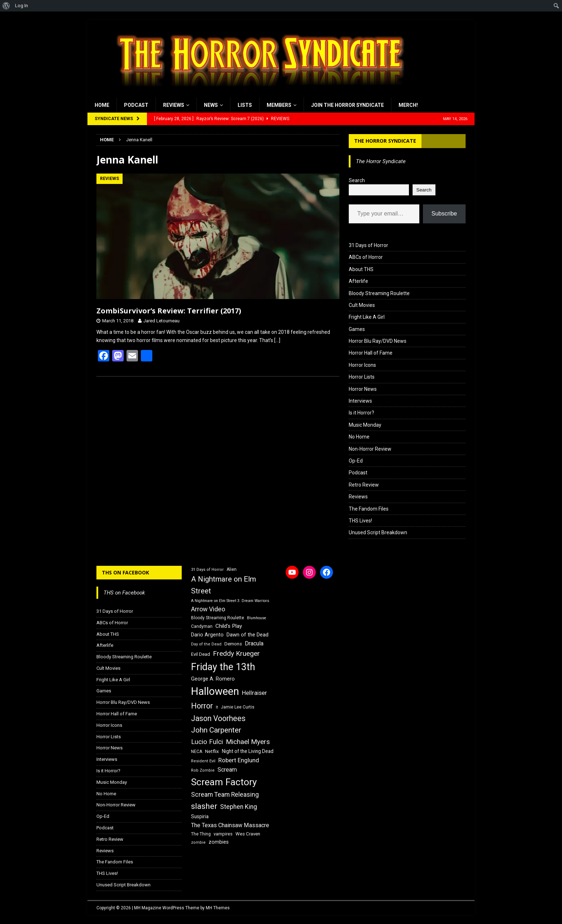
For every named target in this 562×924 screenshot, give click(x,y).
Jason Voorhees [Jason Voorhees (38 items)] (218, 718)
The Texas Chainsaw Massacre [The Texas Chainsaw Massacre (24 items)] (230, 825)
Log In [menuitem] (22, 6)
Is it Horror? (361, 413)
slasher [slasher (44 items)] (204, 806)
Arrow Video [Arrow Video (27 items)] (208, 609)
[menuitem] (6, 6)
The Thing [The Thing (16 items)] (201, 834)
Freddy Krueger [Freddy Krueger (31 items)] (236, 653)
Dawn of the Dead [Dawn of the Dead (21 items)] (247, 635)
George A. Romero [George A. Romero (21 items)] (213, 679)
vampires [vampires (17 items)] (223, 834)
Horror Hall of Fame (371, 353)
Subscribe (444, 214)
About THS (361, 269)
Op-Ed (356, 461)
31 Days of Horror (368, 245)
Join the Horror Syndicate (347, 105)
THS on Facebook (125, 572)
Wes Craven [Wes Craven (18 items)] (248, 834)
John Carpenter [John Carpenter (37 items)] (216, 730)
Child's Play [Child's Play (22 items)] (229, 626)
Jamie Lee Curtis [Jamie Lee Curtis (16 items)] (238, 707)
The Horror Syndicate (385, 141)
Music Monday (365, 425)
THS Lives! (360, 521)
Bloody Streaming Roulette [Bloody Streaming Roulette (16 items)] (218, 618)
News (211, 105)
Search (357, 180)
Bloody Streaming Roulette (379, 293)
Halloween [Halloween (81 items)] (215, 691)
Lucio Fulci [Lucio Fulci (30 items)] (207, 742)
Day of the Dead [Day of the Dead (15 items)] (206, 644)
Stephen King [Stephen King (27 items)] (239, 807)
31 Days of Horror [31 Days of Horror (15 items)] (207, 570)
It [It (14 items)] (217, 707)
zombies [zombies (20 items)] (219, 842)
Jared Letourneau (161, 321)
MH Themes (218, 908)
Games (357, 329)
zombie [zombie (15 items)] (198, 842)
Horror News (363, 389)
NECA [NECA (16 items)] (197, 752)
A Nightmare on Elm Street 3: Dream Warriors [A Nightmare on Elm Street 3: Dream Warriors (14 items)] (230, 601)
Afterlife (358, 281)
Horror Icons (362, 365)
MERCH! (408, 105)
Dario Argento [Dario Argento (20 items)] (207, 635)
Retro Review (364, 485)
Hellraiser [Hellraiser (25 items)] (254, 693)
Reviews (174, 105)
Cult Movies (362, 305)
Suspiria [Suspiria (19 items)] (200, 816)
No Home (359, 437)
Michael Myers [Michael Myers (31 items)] (248, 742)
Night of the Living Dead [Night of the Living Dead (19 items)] (248, 751)
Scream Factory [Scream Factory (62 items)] (224, 782)
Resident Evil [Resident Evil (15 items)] (203, 761)
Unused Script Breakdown (378, 532)
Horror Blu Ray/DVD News (378, 341)
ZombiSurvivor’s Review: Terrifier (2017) (169, 311)
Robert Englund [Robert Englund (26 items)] (239, 760)
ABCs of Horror (366, 257)
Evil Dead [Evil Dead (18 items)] (201, 654)
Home (102, 105)
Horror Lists (362, 377)
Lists (245, 105)
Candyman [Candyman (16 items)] (202, 626)
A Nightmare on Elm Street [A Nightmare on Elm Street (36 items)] (223, 585)
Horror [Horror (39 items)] (202, 706)
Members (279, 105)
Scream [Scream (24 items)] (227, 770)
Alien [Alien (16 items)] (232, 569)
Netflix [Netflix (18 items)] (212, 751)
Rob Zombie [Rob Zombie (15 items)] (203, 770)
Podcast (136, 105)
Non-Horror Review (370, 449)
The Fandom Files (369, 509)
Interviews (360, 401)
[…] (277, 340)
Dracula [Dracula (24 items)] (254, 643)
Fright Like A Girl (367, 317)
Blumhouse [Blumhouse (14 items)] (257, 618)
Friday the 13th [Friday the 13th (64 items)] (223, 667)
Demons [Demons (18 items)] (233, 644)
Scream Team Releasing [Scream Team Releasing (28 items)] (225, 794)
